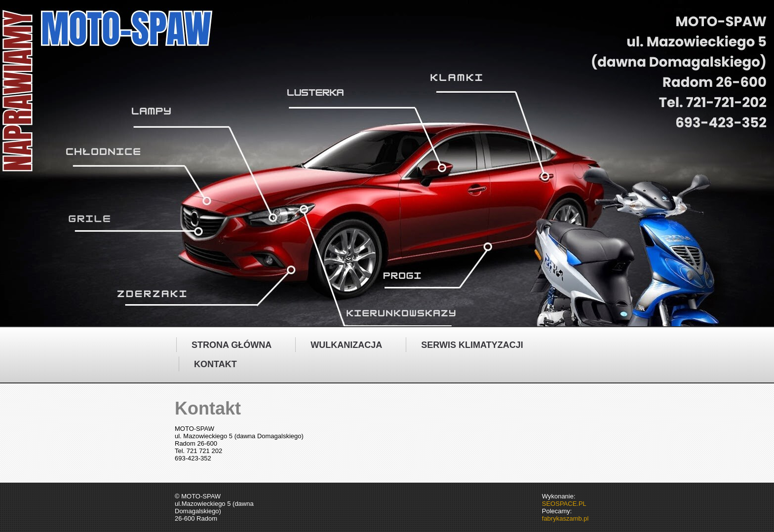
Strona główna (232, 345)
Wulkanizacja (346, 345)
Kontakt (215, 364)
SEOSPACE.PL (564, 504)
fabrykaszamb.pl (565, 518)
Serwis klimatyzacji (472, 345)
